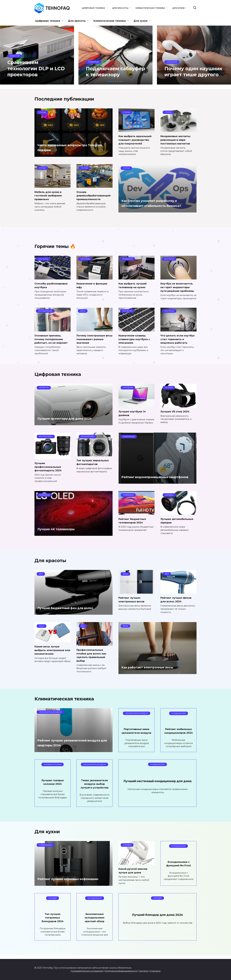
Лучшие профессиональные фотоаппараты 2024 (49, 467)
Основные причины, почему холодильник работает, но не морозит (52, 339)
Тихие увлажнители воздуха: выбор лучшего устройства (95, 787)
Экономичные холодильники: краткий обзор (95, 921)
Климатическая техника (150, 8)
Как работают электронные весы (154, 667)
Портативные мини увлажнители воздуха (136, 733)
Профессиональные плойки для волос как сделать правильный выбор (92, 655)
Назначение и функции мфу (93, 285)
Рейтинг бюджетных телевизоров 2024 (133, 521)
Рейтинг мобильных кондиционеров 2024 (179, 733)
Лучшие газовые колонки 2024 (53, 786)
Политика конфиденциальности (121, 971)
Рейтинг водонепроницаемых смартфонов (151, 474)
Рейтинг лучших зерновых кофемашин (64, 880)
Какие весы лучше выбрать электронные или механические (51, 650)
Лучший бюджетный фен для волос (73, 608)
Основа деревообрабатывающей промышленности (94, 195)
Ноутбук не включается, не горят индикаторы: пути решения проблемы (178, 287)
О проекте (155, 971)
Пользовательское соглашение (87, 971)
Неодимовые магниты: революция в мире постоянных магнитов (177, 140)
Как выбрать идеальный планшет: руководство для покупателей (136, 140)
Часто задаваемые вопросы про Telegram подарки (69, 147)
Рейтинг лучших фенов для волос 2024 (177, 600)
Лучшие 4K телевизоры (61, 529)
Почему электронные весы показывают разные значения (92, 339)
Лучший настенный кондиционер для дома (157, 787)
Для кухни (178, 8)
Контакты (143, 971)
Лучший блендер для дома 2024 (158, 918)
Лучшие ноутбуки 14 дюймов (133, 413)
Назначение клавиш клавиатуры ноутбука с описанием (135, 339)
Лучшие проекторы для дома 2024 (72, 418)
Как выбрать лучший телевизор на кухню (133, 285)
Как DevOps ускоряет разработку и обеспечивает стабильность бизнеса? (156, 201)
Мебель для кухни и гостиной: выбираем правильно (49, 195)
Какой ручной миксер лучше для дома (134, 874)
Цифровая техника (93, 8)
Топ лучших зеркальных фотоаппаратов (94, 462)
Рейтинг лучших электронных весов (133, 600)
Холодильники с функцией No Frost (178, 867)
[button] (108, 81)
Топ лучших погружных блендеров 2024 (53, 921)
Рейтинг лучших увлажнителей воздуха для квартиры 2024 (69, 746)
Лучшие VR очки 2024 (176, 411)
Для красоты (120, 8)
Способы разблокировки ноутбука (52, 285)
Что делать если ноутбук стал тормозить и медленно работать (178, 339)
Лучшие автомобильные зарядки (178, 521)
